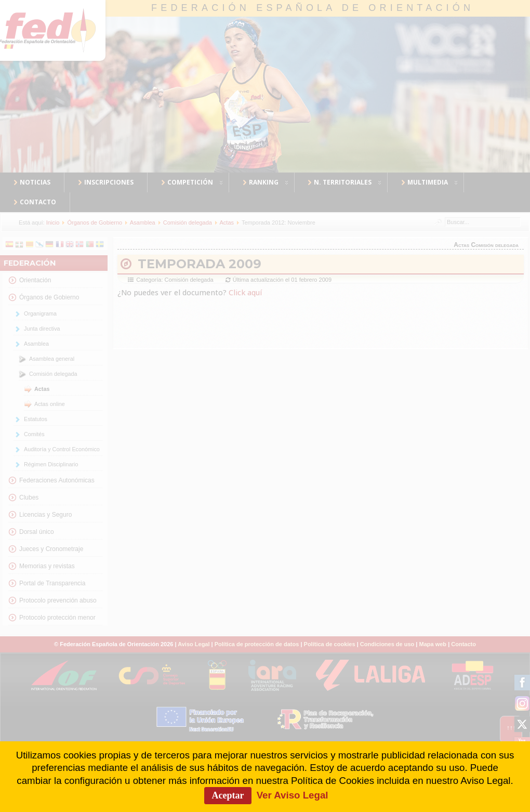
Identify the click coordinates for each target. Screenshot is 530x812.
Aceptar (228, 795)
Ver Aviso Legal (293, 795)
